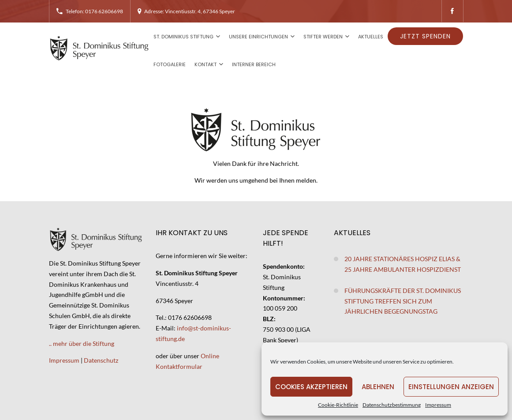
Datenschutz (101, 360)
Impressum (438, 405)
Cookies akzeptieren (311, 387)
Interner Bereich (254, 64)
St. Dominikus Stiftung (183, 37)
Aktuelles (371, 37)
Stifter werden (323, 37)
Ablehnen (378, 387)
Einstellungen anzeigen (451, 387)
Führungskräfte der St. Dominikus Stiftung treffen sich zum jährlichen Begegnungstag (403, 301)
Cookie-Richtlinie (338, 405)
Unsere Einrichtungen (258, 37)
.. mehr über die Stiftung (82, 343)
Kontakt (206, 64)
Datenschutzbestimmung (392, 405)
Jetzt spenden (425, 36)
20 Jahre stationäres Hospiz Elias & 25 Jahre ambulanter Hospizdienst (403, 264)
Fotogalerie (170, 64)
